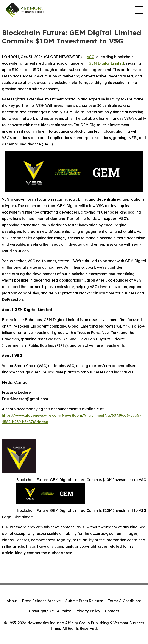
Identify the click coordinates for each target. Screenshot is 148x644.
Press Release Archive (41, 601)
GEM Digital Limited (106, 63)
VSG (91, 57)
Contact (112, 611)
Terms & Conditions (125, 601)
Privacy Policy (88, 611)
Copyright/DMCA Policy (50, 611)
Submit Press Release (84, 601)
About (12, 601)
